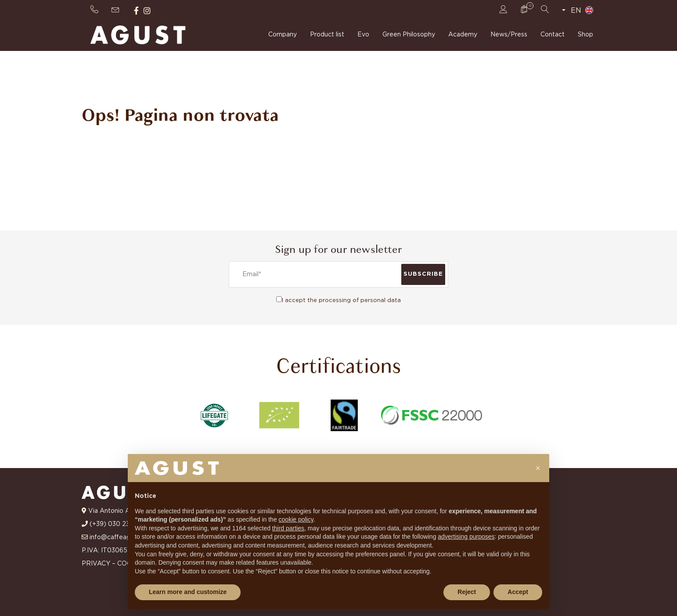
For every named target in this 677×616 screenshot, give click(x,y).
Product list (327, 35)
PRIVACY (96, 564)
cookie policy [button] (296, 519)
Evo (363, 35)
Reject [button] (467, 592)
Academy (463, 35)
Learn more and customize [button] (188, 592)
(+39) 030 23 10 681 (120, 524)
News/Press (509, 35)
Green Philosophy (409, 35)
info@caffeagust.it (117, 537)
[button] (538, 468)
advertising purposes (466, 537)
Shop (585, 35)
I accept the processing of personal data (341, 301)
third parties (288, 528)
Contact (553, 35)
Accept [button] (518, 592)
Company (283, 35)
